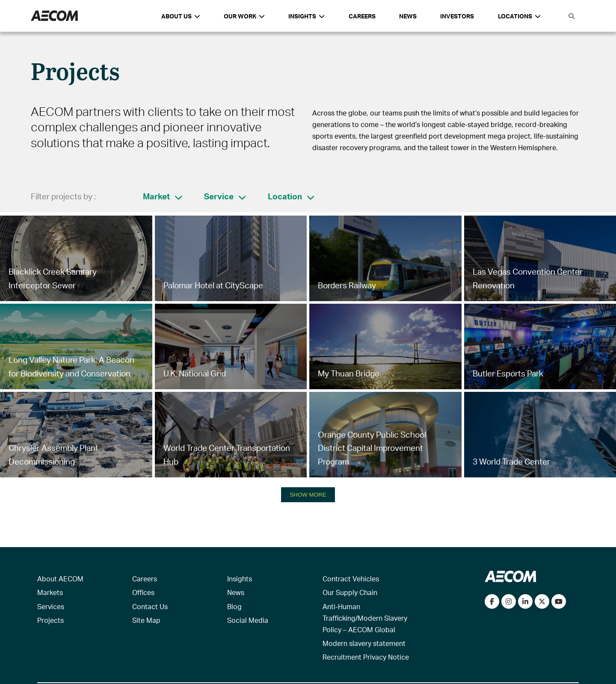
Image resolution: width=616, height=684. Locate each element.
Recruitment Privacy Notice (366, 657)
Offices (143, 592)
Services (51, 606)
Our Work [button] (244, 16)
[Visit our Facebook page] (492, 601)
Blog (234, 606)
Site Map (146, 620)
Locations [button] (519, 16)
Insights (240, 579)
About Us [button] (181, 16)
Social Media (248, 620)
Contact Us (150, 606)
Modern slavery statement (364, 643)
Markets (50, 592)
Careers (362, 16)
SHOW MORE (308, 495)
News (408, 16)
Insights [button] (307, 16)
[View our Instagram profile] (509, 601)
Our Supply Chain (350, 592)
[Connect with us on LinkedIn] (525, 601)
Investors (457, 16)
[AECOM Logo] (54, 16)
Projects (50, 620)
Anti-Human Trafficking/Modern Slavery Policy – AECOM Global (365, 618)
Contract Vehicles (351, 579)
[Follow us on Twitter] (542, 601)
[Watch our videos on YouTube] (559, 601)
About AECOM (60, 579)
